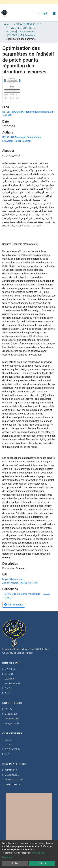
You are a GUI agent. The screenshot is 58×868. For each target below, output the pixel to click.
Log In (45, 13)
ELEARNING (11, 770)
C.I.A (7, 754)
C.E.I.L (8, 740)
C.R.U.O (9, 674)
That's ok (42, 863)
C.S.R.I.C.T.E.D (12, 749)
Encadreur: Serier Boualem (17, 141)
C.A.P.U (8, 744)
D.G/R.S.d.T (11, 679)
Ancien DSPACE (13, 784)
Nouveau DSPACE (14, 780)
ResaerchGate (12, 719)
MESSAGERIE (12, 775)
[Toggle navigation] (54, 14)
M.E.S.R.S (10, 669)
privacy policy (38, 853)
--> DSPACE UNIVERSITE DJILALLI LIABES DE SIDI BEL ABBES (28, 24)
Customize (7, 857)
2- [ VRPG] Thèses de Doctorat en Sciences (21, 32)
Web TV (9, 709)
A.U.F (7, 693)
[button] (38, 14)
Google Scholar (12, 723)
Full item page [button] (14, 605)
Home (6, 24)
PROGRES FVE (12, 683)
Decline (15, 863)
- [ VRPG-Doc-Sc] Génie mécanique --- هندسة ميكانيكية (21, 35)
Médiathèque (11, 714)
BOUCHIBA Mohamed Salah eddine (22, 137)
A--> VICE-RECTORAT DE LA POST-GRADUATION (21, 28)
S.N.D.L (8, 688)
